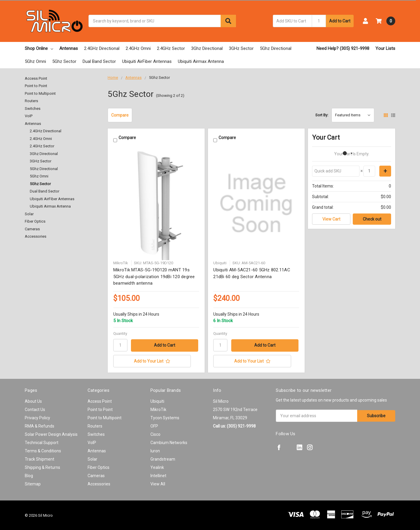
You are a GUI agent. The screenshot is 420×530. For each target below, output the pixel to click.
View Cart (331, 219)
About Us (33, 401)
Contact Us (35, 409)
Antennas (69, 48)
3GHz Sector (241, 48)
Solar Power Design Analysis (51, 434)
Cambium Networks (169, 442)
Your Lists (385, 48)
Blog (29, 475)
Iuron (155, 450)
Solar (29, 214)
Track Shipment (40, 459)
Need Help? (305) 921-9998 (343, 48)
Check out (372, 219)
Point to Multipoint (40, 93)
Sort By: (322, 115)
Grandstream (163, 459)
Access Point (36, 78)
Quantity (120, 333)
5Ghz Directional (276, 48)
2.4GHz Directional (102, 48)
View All (158, 483)
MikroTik (158, 409)
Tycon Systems (165, 417)
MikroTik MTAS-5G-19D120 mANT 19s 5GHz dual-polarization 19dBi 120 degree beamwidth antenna (154, 276)
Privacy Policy (37, 417)
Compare (120, 115)
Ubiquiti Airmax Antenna (201, 61)
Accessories (36, 236)
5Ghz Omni (35, 61)
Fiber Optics (35, 221)
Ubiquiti (157, 401)
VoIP (29, 116)
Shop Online (39, 48)
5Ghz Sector (64, 61)
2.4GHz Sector (171, 48)
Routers (31, 101)
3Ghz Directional (207, 48)
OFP (154, 425)
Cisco (155, 434)
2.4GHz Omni (138, 48)
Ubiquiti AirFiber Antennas (147, 61)
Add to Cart (340, 21)
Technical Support (42, 442)
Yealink (157, 467)
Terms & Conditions (43, 450)
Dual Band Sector (99, 61)
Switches (33, 109)
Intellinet (158, 475)
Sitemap (33, 483)
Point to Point (36, 86)
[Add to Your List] (156, 361)
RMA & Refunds (40, 425)
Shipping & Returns (42, 467)
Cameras (32, 229)
